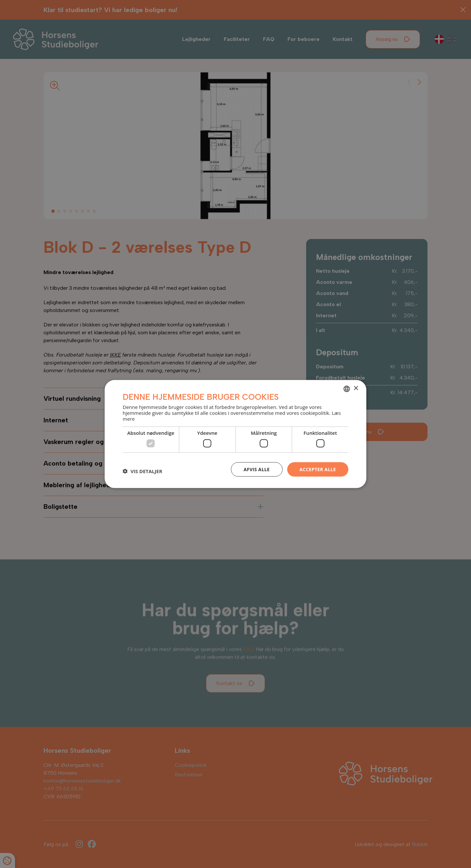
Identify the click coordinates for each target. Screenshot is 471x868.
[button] (142, 471)
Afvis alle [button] (257, 469)
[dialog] (235, 434)
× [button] (356, 388)
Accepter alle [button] (318, 469)
